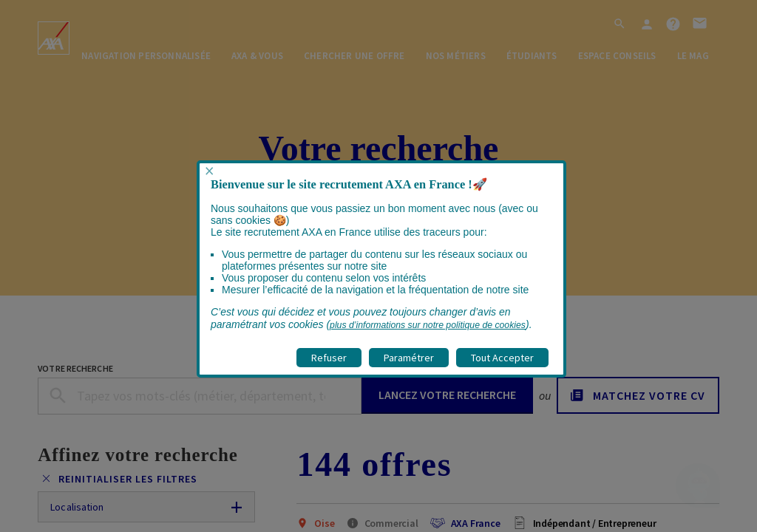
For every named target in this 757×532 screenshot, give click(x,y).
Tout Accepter (502, 358)
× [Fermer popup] (209, 171)
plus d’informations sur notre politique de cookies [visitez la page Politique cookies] (428, 325)
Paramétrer (409, 358)
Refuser (329, 358)
